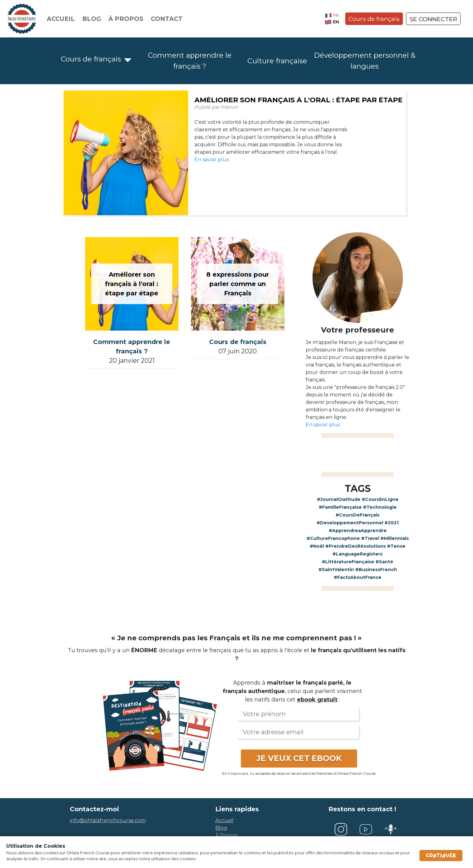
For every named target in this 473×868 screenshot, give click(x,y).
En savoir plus (212, 160)
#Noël (317, 546)
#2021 (392, 523)
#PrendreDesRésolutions (356, 546)
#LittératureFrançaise (348, 562)
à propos (227, 835)
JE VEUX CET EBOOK (299, 758)
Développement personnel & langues (365, 61)
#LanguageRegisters (358, 554)
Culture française (277, 61)
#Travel (370, 538)
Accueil (61, 19)
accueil (225, 820)
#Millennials (395, 538)
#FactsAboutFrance (358, 577)
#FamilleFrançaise (340, 507)
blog (221, 828)
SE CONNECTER (433, 19)
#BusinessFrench (376, 570)
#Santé (384, 562)
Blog (92, 19)
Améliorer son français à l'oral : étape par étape (299, 100)
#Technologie (380, 507)
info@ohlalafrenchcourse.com (108, 820)
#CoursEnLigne (380, 499)
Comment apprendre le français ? (190, 61)
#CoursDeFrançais (358, 515)
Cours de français (374, 19)
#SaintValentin (336, 570)
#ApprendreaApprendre (358, 531)
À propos (126, 19)
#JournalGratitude (339, 499)
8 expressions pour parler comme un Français (238, 284)
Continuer (441, 856)
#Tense (396, 546)
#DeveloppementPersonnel (350, 523)
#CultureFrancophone (333, 538)
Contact (167, 19)
